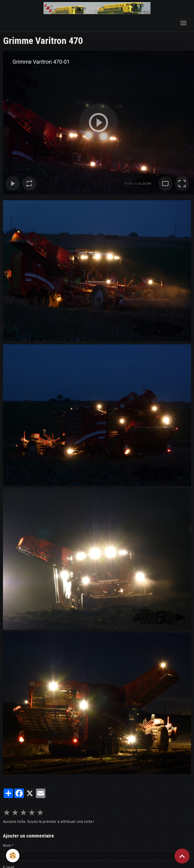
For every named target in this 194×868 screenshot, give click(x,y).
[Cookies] (13, 856)
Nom (7, 846)
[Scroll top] (182, 856)
